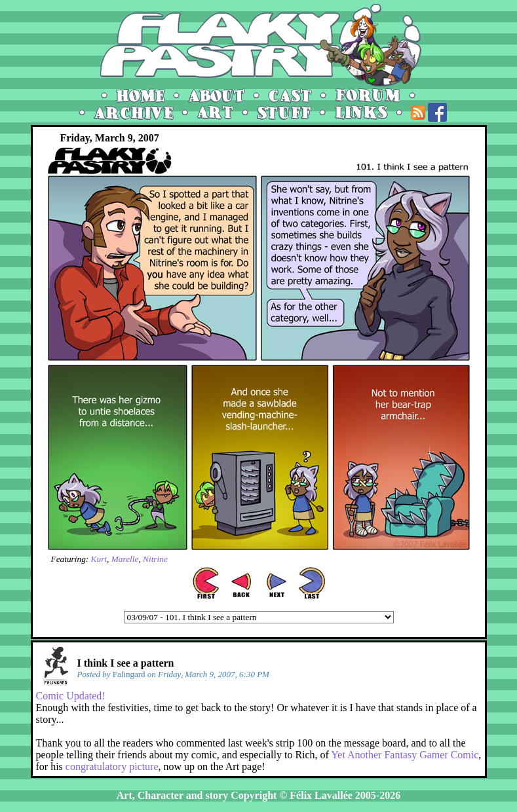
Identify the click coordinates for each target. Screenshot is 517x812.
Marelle (125, 559)
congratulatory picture (112, 766)
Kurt (99, 559)
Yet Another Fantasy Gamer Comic (405, 755)
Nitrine (155, 559)
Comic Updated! (71, 696)
